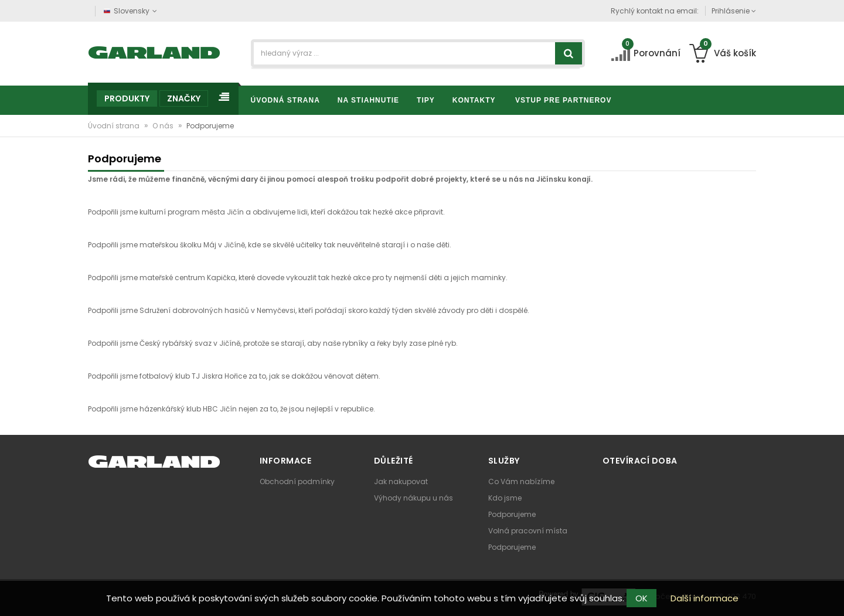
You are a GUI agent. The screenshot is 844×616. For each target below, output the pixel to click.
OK (641, 598)
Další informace (705, 598)
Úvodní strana (115, 126)
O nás (164, 126)
